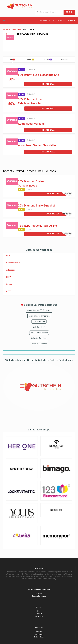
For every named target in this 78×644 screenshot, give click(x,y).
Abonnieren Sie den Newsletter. (38, 145)
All (12, 60)
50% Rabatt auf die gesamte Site (38, 75)
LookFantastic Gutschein (39, 316)
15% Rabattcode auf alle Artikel (38, 226)
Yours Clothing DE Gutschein (39, 310)
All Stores (39, 593)
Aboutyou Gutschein (39, 333)
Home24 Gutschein (39, 344)
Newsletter (39, 617)
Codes (30, 60)
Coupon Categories (39, 596)
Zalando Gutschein (39, 338)
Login (71, 20)
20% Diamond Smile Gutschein (37, 206)
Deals (48, 60)
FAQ (39, 611)
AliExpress (11, 270)
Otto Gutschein (39, 321)
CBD (8, 256)
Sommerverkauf (13, 263)
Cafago (9, 284)
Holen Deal (48, 84)
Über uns (39, 631)
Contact (39, 614)
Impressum (39, 634)
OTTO (9, 291)
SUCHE (69, 12)
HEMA (9, 277)
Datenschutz (39, 637)
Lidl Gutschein (39, 327)
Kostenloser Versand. (32, 124)
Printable (66, 60)
